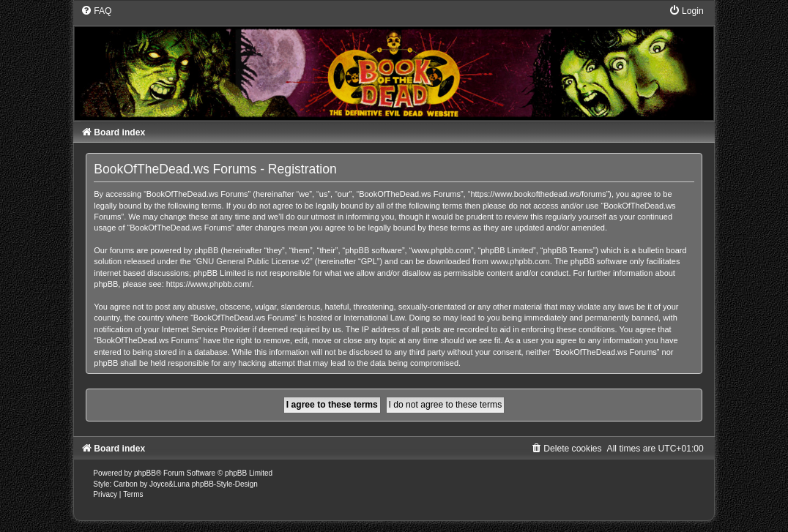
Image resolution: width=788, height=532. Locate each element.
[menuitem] (96, 11)
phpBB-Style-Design (225, 484)
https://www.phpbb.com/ (209, 284)
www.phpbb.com (520, 261)
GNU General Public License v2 (253, 261)
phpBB (145, 473)
